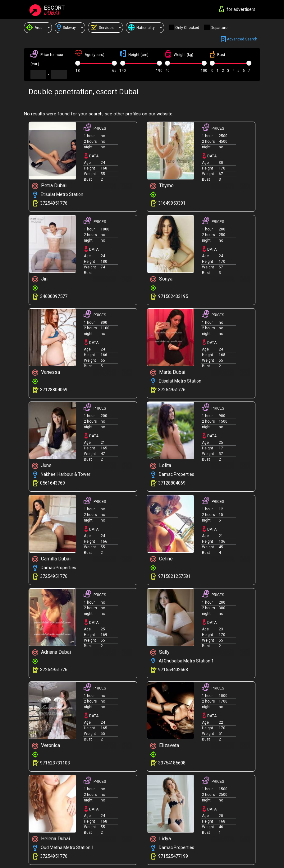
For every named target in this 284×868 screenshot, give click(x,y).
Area (34, 28)
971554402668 (173, 670)
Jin (40, 279)
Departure (219, 28)
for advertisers (237, 9)
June (42, 466)
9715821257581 (174, 576)
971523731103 (55, 763)
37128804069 (54, 390)
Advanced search (239, 39)
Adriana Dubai (51, 652)
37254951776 (54, 203)
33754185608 (172, 763)
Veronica (46, 746)
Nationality (142, 28)
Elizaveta (165, 746)
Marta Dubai (168, 372)
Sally (160, 652)
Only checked (187, 28)
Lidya (160, 839)
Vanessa (46, 372)
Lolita (161, 466)
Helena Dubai (51, 839)
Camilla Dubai (51, 559)
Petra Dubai (49, 186)
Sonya (161, 279)
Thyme (162, 186)
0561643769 (53, 483)
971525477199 (173, 856)
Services (102, 28)
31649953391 (172, 203)
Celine (161, 559)
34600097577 (54, 296)
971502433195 (173, 296)
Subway (66, 28)
